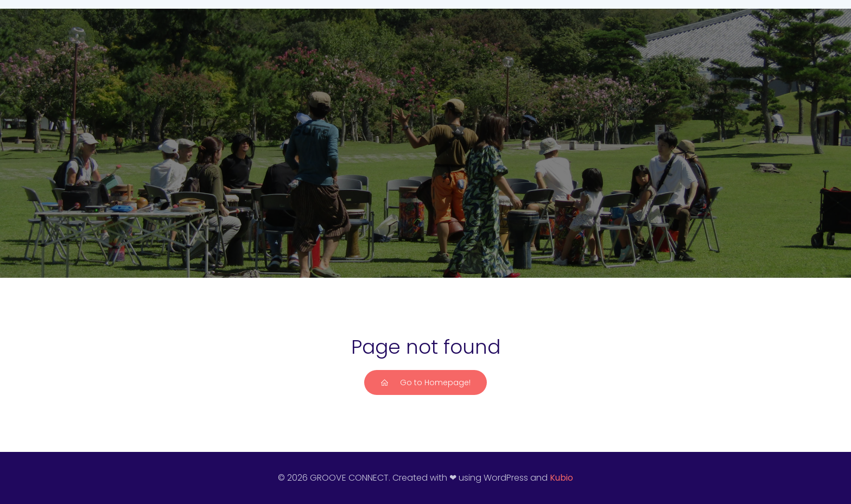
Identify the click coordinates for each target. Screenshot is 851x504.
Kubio (561, 478)
